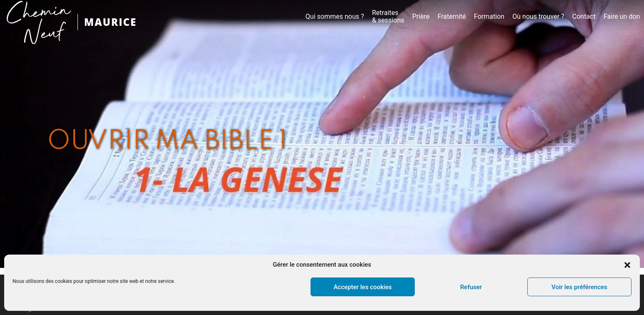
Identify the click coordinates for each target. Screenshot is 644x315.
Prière (421, 17)
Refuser (471, 287)
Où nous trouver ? (538, 17)
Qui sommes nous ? (335, 17)
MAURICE (110, 22)
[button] (627, 265)
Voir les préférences (579, 287)
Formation (489, 17)
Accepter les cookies (363, 287)
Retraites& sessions (388, 17)
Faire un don (622, 17)
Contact (584, 17)
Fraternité (452, 17)
